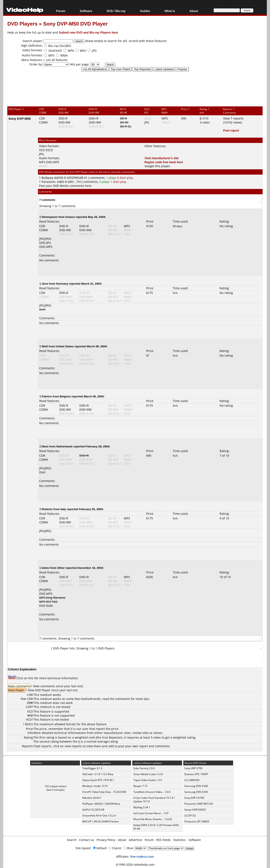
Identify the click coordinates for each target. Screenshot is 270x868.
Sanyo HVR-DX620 (195, 810)
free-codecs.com (142, 856)
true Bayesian (112, 737)
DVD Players (22, 24)
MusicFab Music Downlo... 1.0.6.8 (153, 819)
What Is (170, 11)
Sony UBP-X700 (193, 768)
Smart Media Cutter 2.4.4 (148, 774)
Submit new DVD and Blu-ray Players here (88, 32)
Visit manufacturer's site (162, 158)
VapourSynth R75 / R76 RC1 (98, 780)
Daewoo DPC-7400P (196, 774)
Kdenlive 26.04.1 (92, 798)
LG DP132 (190, 816)
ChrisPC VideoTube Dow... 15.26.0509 (104, 792)
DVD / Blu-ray (116, 11)
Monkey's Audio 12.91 (95, 786)
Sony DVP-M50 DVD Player (75, 24)
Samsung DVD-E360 (196, 792)
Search (72, 840)
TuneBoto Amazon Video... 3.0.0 (152, 792)
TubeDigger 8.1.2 (92, 768)
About (194, 11)
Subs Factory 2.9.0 (144, 768)
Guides (145, 11)
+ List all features (55, 60)
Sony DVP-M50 (20, 118)
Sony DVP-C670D (194, 798)
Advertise (136, 840)
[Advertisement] (135, 88)
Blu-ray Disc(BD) (60, 46)
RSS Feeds (163, 840)
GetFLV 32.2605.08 (93, 810)
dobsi (46, 568)
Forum (61, 11)
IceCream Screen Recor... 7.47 (151, 813)
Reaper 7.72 (140, 786)
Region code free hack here (164, 162)
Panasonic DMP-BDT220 (199, 804)
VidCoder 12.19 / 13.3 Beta (98, 774)
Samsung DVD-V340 (196, 786)
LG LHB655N (192, 780)
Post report (231, 130)
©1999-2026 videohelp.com (135, 865)
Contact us (87, 840)
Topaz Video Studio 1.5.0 (148, 780)
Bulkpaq (47, 178)
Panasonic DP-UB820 (197, 821)
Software (86, 11)
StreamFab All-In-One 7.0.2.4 (99, 816)
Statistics (180, 840)
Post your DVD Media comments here (65, 186)
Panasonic (49, 182)
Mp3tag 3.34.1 (142, 807)
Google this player (157, 166)
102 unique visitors (56, 786)
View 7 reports (233, 118)
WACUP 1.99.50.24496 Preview (100, 821)
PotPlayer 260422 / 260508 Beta (101, 804)
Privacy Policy (106, 840)
